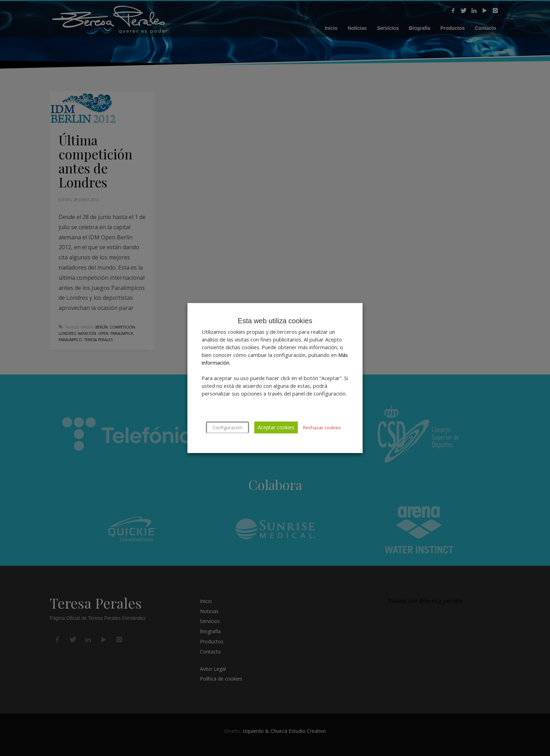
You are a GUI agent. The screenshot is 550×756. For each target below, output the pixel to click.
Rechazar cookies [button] (322, 427)
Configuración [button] (227, 427)
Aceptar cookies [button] (276, 427)
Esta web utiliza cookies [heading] (275, 321)
